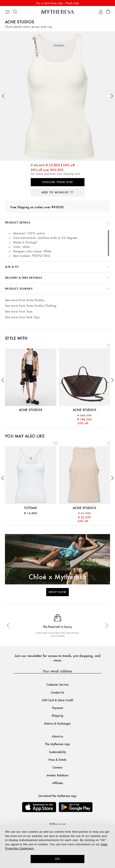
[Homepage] (58, 12)
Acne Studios (20, 22)
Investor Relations (57, 775)
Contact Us (57, 692)
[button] (3, 96)
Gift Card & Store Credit (57, 700)
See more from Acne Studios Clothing (31, 306)
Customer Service (57, 684)
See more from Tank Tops (22, 317)
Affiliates (57, 783)
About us (57, 736)
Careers (57, 767)
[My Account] (101, 12)
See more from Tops (19, 312)
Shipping (57, 715)
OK (57, 859)
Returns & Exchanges (57, 723)
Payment (57, 708)
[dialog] (57, 846)
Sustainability (57, 752)
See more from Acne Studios (25, 300)
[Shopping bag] (108, 12)
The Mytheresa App (57, 744)
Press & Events (57, 759)
